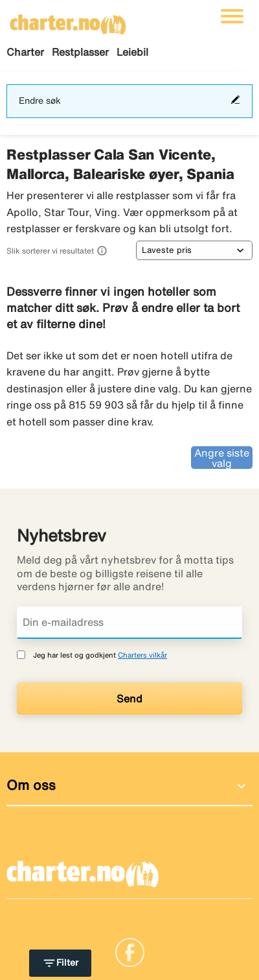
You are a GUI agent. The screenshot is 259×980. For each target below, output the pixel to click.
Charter (25, 52)
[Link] (130, 951)
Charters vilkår (142, 655)
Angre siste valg (222, 458)
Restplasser (80, 52)
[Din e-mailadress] (129, 623)
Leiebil (132, 52)
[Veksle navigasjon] (232, 16)
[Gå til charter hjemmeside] (68, 20)
